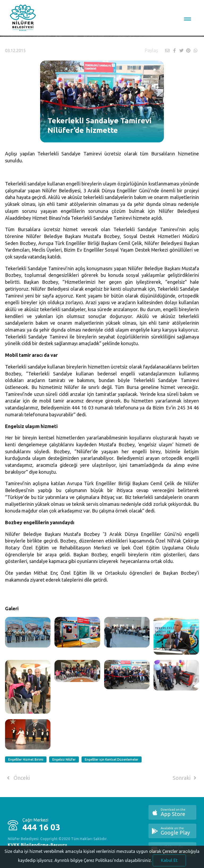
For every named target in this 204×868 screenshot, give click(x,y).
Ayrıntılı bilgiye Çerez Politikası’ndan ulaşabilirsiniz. (103, 864)
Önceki (17, 778)
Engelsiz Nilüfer (64, 759)
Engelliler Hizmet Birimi (26, 759)
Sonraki (185, 778)
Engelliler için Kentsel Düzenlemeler (112, 759)
